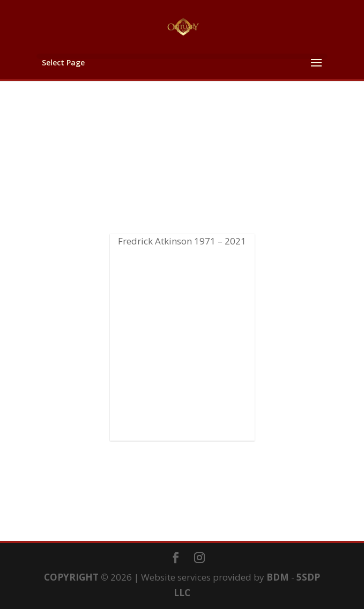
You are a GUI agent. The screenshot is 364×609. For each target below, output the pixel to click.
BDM (278, 577)
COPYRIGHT (71, 577)
